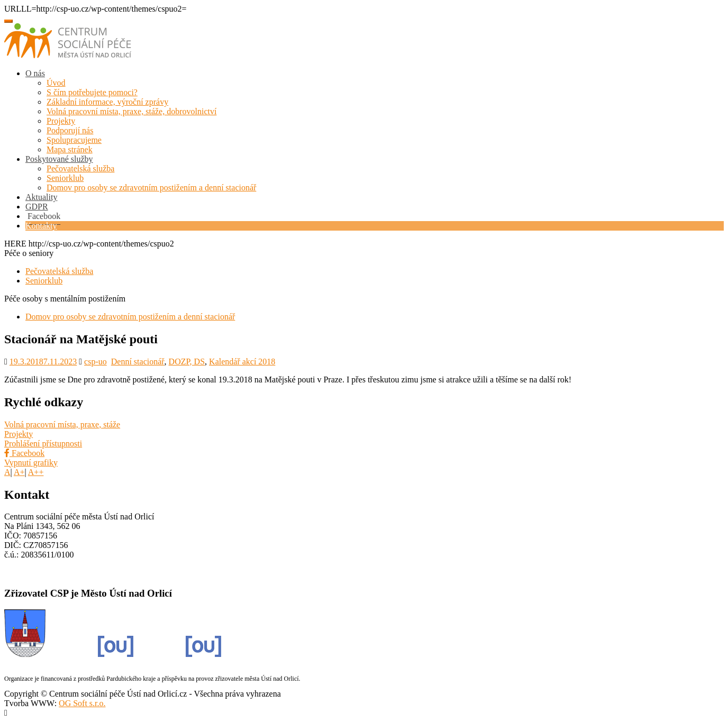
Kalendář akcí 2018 (242, 362)
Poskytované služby (59, 159)
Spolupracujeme (74, 140)
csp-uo (95, 362)
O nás (35, 73)
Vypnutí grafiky (31, 463)
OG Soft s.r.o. (82, 703)
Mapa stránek (70, 149)
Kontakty (41, 226)
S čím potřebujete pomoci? (92, 92)
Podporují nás (70, 130)
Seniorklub (65, 178)
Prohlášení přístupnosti (43, 444)
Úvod (56, 83)
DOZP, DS (187, 362)
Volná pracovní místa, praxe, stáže (62, 424)
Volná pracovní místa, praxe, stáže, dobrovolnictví (131, 111)
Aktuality (41, 197)
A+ (19, 472)
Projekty (61, 121)
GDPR (37, 207)
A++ (36, 472)
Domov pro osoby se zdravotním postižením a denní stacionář (151, 188)
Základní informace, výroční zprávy (107, 102)
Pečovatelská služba (80, 168)
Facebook (24, 453)
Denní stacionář (138, 362)
